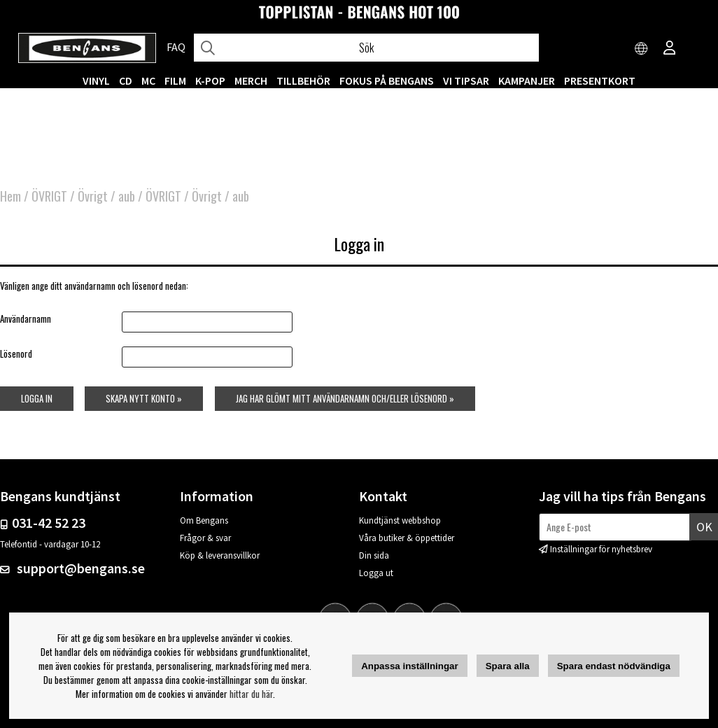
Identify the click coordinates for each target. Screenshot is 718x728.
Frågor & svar (205, 538)
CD (126, 80)
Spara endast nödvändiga (614, 666)
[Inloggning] (670, 49)
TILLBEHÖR (303, 80)
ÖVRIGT (49, 196)
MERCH (251, 80)
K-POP (210, 80)
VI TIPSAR (466, 80)
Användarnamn (26, 318)
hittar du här (251, 694)
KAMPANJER (527, 80)
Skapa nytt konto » (144, 398)
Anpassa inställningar (410, 666)
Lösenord (16, 353)
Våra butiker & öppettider (407, 538)
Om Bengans (204, 520)
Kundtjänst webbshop (400, 520)
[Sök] (366, 48)
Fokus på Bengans (387, 80)
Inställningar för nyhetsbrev (601, 549)
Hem (10, 196)
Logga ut (376, 573)
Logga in (37, 398)
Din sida (374, 555)
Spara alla (508, 666)
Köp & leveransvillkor (220, 555)
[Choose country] (642, 49)
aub (127, 196)
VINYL (96, 80)
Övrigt (93, 196)
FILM (175, 80)
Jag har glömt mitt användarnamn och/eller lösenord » (345, 398)
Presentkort (600, 80)
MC (148, 80)
